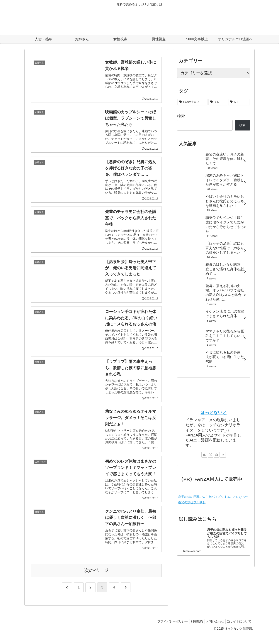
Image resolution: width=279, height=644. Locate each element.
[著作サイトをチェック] (204, 455)
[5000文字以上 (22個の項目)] (192, 102)
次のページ (96, 579)
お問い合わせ (212, 630)
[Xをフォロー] (211, 455)
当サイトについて (238, 630)
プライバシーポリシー (167, 630)
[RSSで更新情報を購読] (223, 455)
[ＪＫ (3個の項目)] (218, 102)
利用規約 (192, 630)
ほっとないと (214, 412)
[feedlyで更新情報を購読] (217, 455)
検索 (181, 116)
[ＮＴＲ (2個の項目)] (239, 102)
